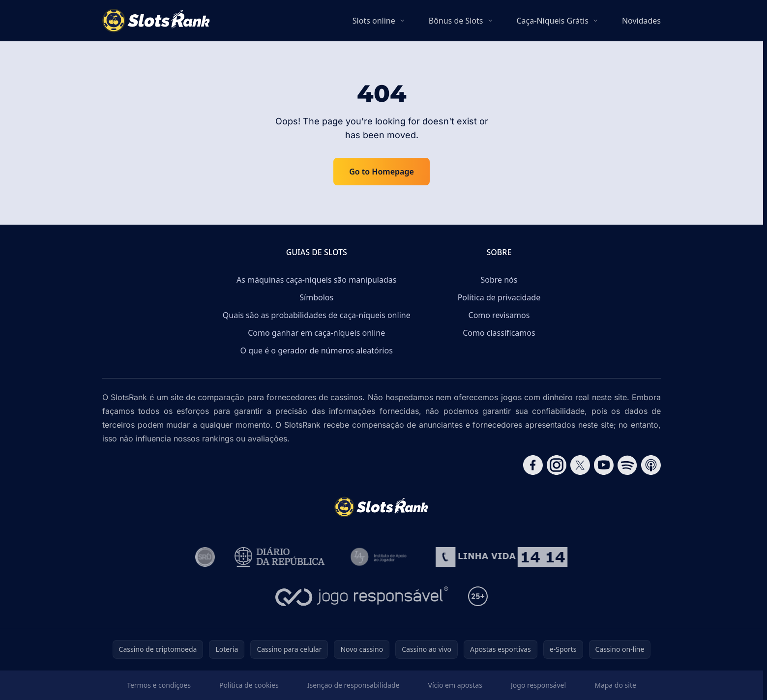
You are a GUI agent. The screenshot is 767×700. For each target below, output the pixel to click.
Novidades (641, 21)
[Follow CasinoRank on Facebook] (533, 465)
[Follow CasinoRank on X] (580, 465)
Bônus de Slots (456, 21)
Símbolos (316, 297)
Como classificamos (499, 333)
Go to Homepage (382, 172)
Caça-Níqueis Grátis (553, 21)
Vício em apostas (455, 685)
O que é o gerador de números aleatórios (317, 350)
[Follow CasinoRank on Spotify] (627, 465)
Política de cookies (249, 685)
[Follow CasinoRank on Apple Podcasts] (651, 465)
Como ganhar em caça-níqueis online (316, 333)
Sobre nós (499, 280)
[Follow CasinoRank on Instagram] (557, 465)
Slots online (374, 21)
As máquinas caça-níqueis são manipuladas (316, 280)
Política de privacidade (499, 297)
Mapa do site (615, 685)
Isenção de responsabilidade (354, 685)
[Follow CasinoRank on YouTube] (604, 465)
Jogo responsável (538, 685)
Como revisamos (499, 315)
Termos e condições (159, 685)
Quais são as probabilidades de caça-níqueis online (317, 315)
